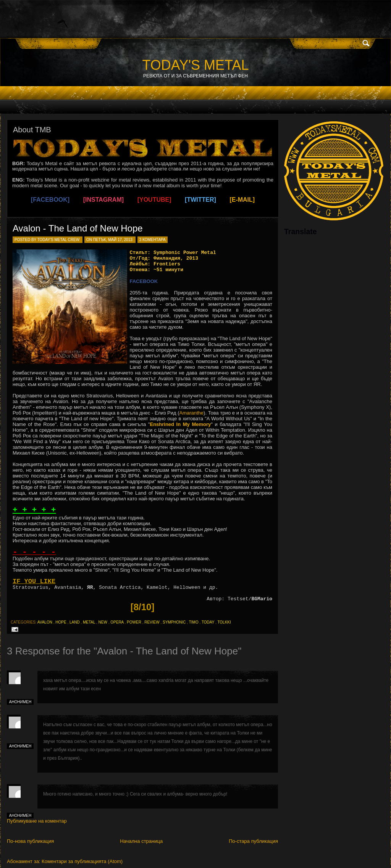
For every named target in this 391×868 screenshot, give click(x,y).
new (103, 622)
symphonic (174, 622)
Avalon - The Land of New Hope (78, 228)
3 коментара (153, 240)
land (75, 622)
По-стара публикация (253, 841)
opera (117, 622)
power (134, 622)
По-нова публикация (30, 841)
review (152, 622)
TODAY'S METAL (196, 65)
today (208, 622)
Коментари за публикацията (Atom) (82, 861)
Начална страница (141, 841)
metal (89, 622)
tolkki (224, 622)
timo (194, 622)
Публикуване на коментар (37, 821)
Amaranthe (191, 413)
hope (61, 622)
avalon (45, 622)
